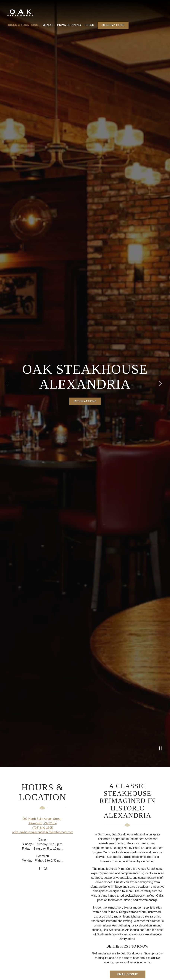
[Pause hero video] (160, 673)
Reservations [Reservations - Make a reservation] (113, 25)
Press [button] (89, 25)
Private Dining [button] (69, 25)
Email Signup (128, 899)
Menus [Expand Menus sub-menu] (48, 25)
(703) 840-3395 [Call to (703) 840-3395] (43, 753)
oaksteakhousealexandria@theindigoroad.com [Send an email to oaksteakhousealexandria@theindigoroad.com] (43, 757)
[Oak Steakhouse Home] (26, 12)
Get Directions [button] (85, 972)
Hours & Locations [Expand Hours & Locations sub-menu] (23, 25)
